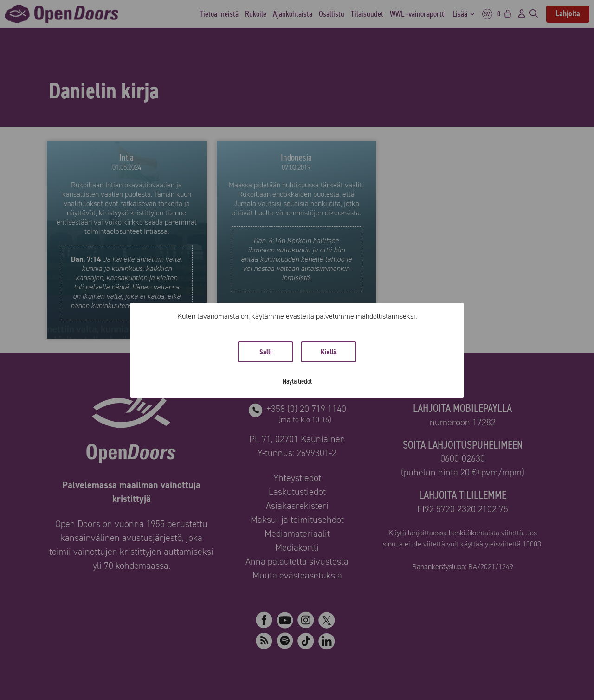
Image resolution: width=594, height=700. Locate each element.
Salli (266, 352)
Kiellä (329, 352)
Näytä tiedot (297, 381)
